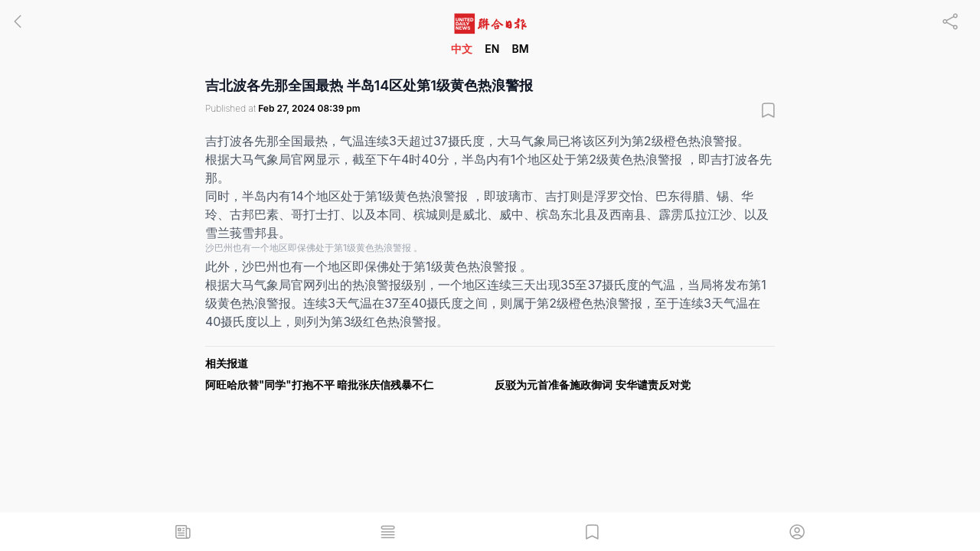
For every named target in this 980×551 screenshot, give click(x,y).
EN (492, 49)
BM (520, 49)
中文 (462, 49)
